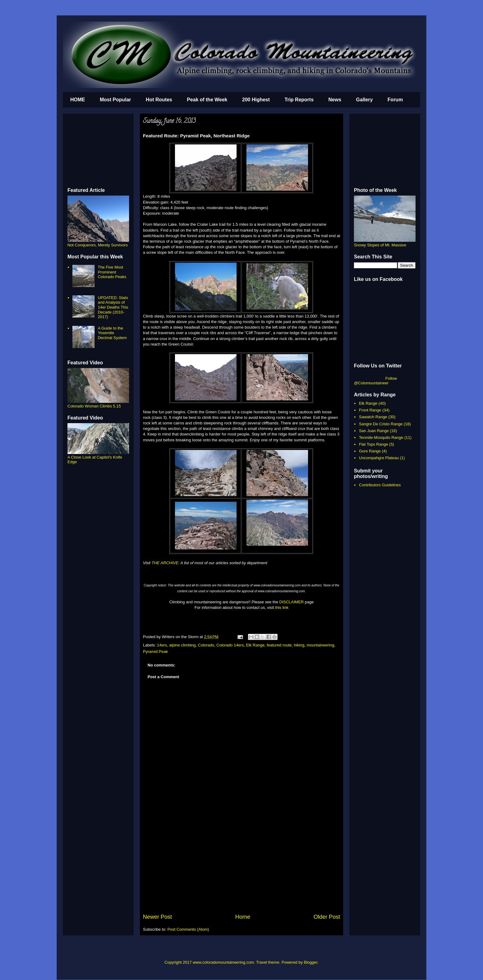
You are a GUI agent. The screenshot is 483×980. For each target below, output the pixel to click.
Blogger (310, 962)
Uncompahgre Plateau (379, 458)
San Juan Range (374, 431)
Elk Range (255, 645)
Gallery (364, 100)
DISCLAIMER (292, 602)
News (335, 100)
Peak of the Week (207, 100)
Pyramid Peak (155, 652)
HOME (78, 100)
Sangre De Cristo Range (381, 424)
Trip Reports (299, 100)
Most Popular (115, 100)
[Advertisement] (241, 867)
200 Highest (256, 100)
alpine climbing (182, 645)
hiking (299, 645)
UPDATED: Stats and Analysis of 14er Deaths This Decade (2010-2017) (113, 307)
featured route (279, 645)
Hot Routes (159, 100)
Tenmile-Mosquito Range (381, 437)
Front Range (370, 410)
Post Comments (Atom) (188, 929)
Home (243, 917)
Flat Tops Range (373, 444)
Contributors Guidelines (380, 485)
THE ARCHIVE (165, 563)
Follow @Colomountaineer (375, 381)
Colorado (206, 645)
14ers (162, 645)
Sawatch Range (373, 417)
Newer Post (157, 917)
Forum (395, 100)
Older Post (327, 917)
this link (282, 607)
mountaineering (320, 645)
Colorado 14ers (230, 645)
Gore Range (370, 451)
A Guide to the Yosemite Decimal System (112, 333)
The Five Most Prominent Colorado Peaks (112, 272)
